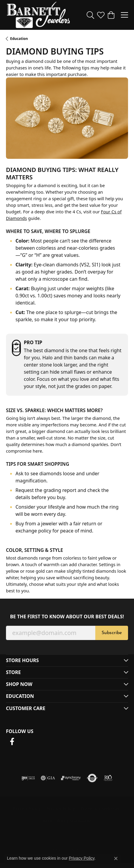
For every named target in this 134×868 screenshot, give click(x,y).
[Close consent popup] (116, 858)
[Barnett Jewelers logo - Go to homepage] (38, 15)
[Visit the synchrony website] (71, 778)
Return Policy (27, 809)
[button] (90, 15)
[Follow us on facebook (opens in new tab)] (12, 742)
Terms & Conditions (101, 809)
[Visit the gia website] (48, 778)
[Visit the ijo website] (28, 778)
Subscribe (112, 633)
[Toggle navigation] (124, 15)
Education (19, 39)
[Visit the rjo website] (108, 778)
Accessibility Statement (67, 821)
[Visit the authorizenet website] (92, 778)
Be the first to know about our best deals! (67, 617)
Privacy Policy (61, 809)
